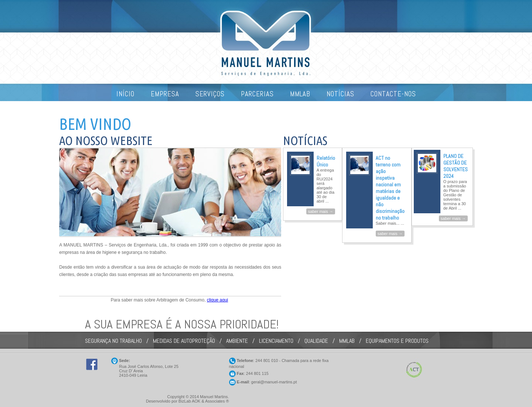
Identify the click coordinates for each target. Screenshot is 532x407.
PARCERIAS (257, 94)
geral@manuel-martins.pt (274, 382)
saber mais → (321, 211)
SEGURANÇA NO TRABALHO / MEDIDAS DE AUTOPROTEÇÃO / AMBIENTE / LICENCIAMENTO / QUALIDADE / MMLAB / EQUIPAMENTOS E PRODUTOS (257, 341)
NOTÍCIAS (340, 94)
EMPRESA (165, 94)
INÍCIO (125, 94)
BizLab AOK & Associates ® (204, 401)
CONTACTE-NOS (393, 94)
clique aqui (217, 300)
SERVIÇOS (210, 94)
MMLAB (300, 94)
